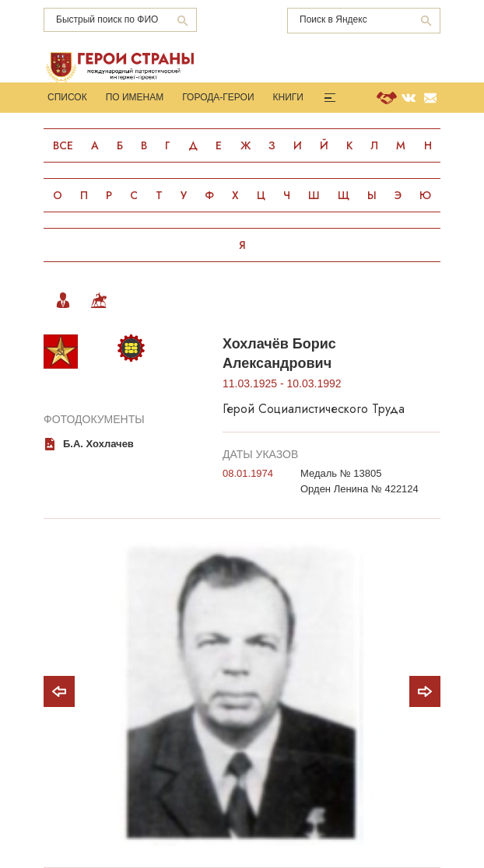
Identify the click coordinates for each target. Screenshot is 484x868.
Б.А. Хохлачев (98, 444)
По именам (135, 97)
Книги (288, 97)
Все (63, 145)
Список (67, 97)
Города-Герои (218, 97)
